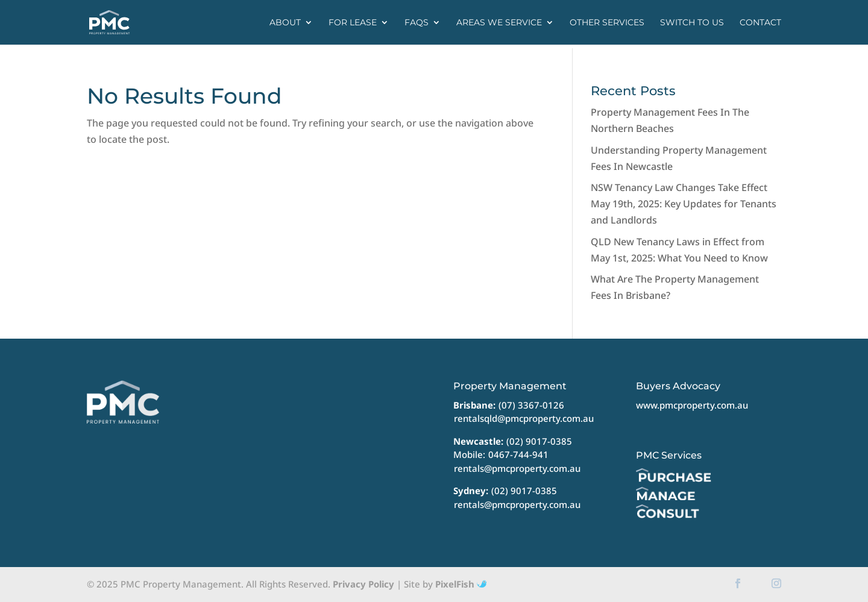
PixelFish (461, 584)
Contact (760, 23)
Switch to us (692, 23)
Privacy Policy (363, 584)
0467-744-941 (518, 454)
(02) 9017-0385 (539, 441)
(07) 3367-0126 (531, 405)
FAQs (417, 23)
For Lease (353, 23)
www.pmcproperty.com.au (692, 405)
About (285, 23)
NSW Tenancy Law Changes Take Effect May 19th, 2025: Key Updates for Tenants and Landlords (684, 204)
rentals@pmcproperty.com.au (517, 468)
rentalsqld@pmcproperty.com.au (524, 418)
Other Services (607, 23)
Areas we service (499, 23)
